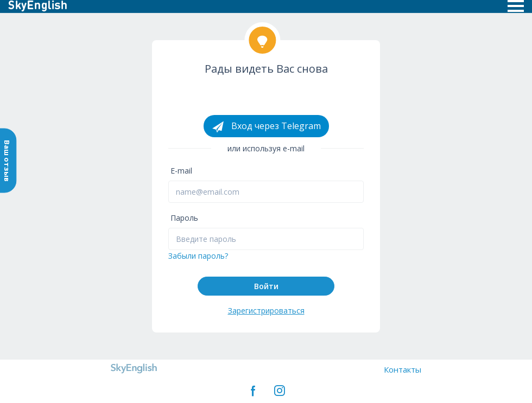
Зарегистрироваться (266, 311)
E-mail (181, 171)
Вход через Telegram (266, 126)
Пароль (184, 218)
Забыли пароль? (198, 256)
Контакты (403, 369)
